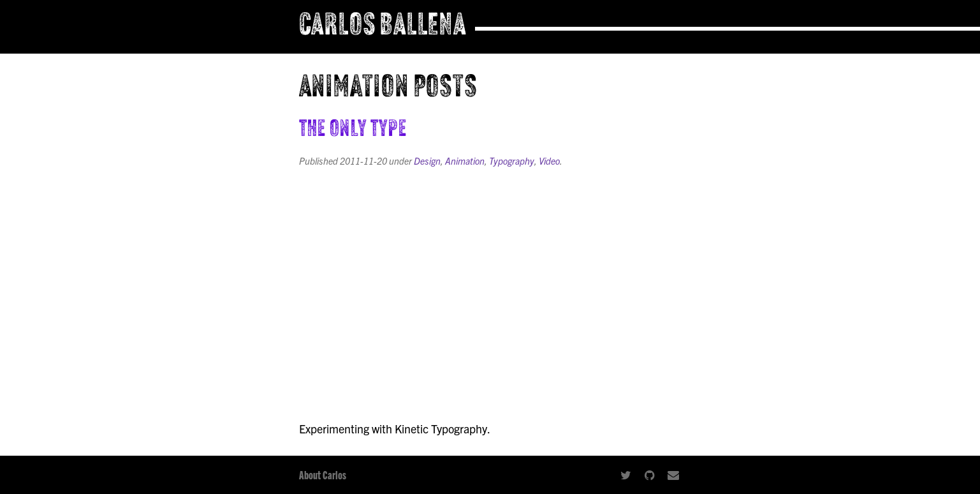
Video (549, 161)
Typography (512, 161)
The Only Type (353, 130)
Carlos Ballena (383, 27)
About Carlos (323, 475)
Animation (465, 161)
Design (427, 161)
